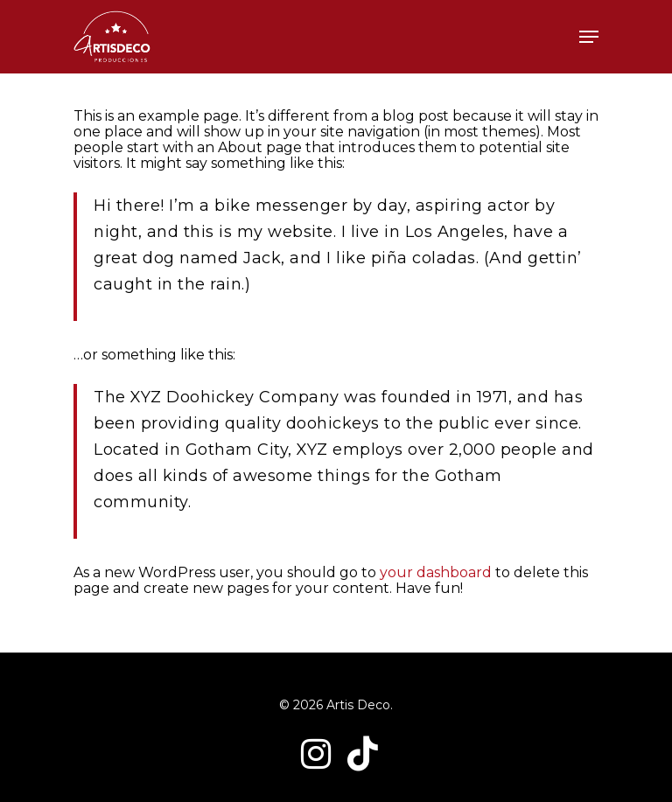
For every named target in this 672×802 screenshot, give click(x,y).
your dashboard (436, 572)
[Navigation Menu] (589, 37)
